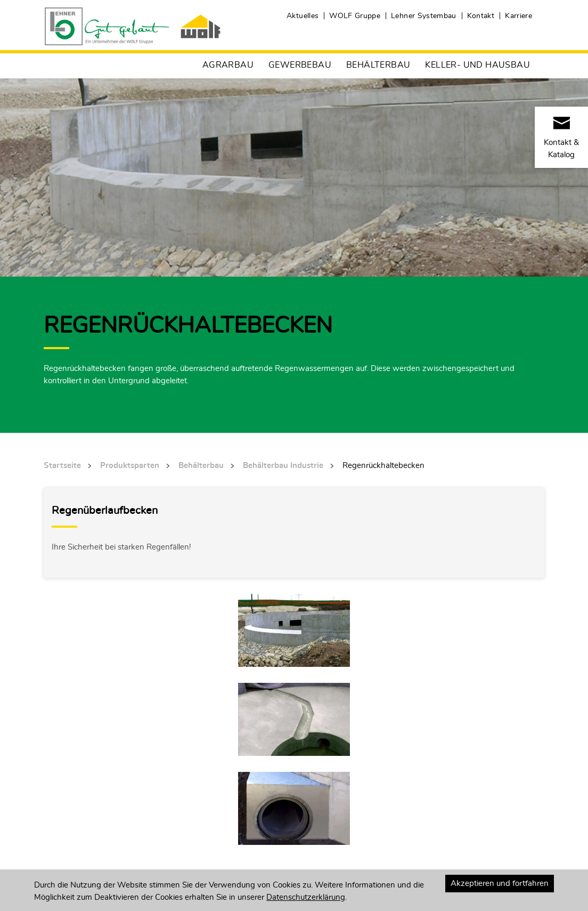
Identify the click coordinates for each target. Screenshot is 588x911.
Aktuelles (303, 16)
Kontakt (481, 16)
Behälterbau (378, 65)
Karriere (518, 16)
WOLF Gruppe (355, 16)
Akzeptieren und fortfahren (500, 884)
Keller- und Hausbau (477, 65)
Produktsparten (130, 466)
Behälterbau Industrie (283, 466)
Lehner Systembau (424, 16)
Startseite (62, 466)
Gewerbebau (300, 65)
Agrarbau (228, 65)
